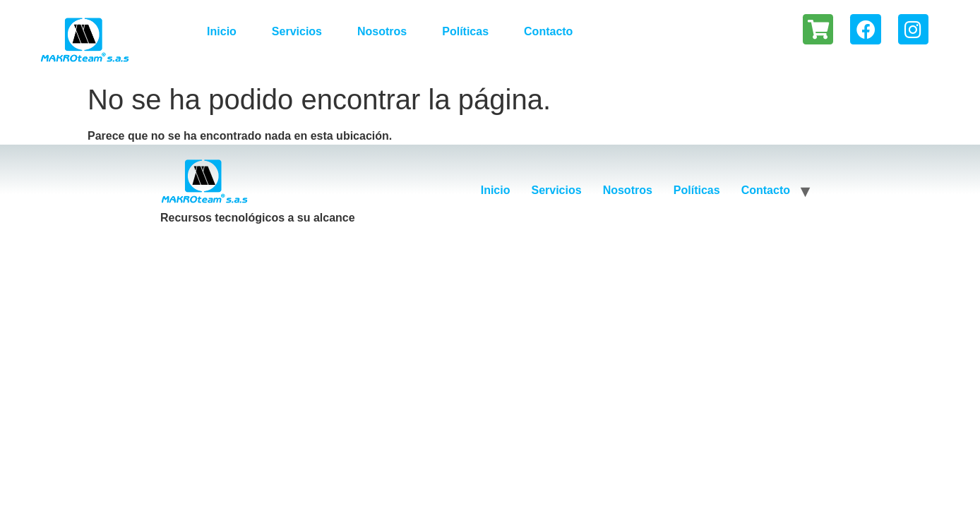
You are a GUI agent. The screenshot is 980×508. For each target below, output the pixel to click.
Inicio (222, 31)
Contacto (548, 31)
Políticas (465, 31)
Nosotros (382, 31)
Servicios (297, 31)
